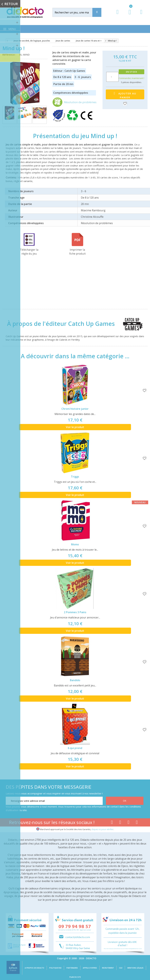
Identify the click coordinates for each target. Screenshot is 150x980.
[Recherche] (97, 12)
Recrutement (108, 968)
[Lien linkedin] (137, 823)
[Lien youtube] (120, 823)
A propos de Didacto (34, 968)
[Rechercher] (76, 12)
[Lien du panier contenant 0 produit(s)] (128, 15)
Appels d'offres (90, 968)
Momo (75, 544)
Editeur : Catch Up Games (69, 71)
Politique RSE (55, 968)
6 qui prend (75, 748)
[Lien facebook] (112, 823)
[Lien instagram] (128, 823)
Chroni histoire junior (75, 409)
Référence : (10, 55)
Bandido (75, 680)
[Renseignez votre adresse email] (54, 801)
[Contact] (141, 15)
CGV (121, 968)
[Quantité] (112, 77)
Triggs (75, 477)
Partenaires (72, 968)
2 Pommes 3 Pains (75, 612)
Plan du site (75, 977)
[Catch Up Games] (130, 324)
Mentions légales (135, 968)
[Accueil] (7, 41)
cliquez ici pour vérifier (102, 829)
